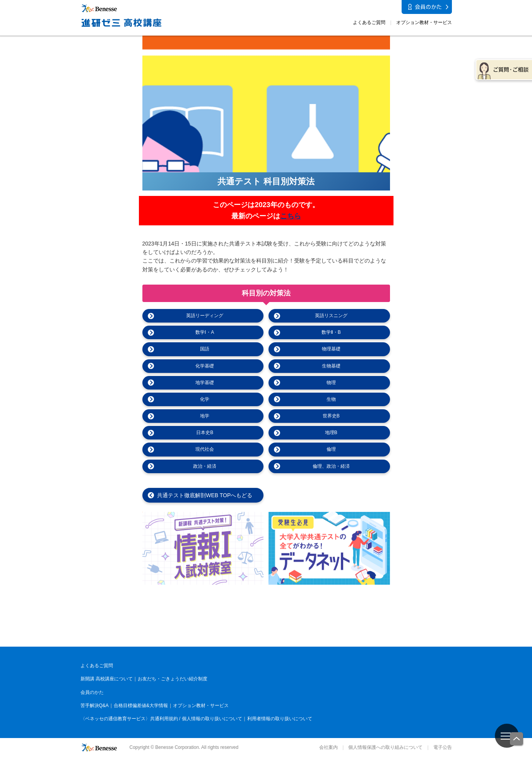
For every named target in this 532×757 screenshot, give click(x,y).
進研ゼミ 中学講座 (314, 638)
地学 (205, 416)
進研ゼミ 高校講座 (408, 636)
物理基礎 (331, 349)
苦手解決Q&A (95, 706)
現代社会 (205, 449)
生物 (331, 399)
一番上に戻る (517, 739)
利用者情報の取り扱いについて (280, 719)
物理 (331, 383)
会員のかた (92, 692)
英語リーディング (205, 316)
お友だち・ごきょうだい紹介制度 (173, 679)
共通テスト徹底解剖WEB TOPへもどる (205, 495)
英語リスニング (331, 316)
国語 (205, 349)
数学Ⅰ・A (205, 332)
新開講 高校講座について (107, 679)
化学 (205, 399)
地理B (331, 433)
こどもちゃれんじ (124, 638)
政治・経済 (205, 466)
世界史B (331, 416)
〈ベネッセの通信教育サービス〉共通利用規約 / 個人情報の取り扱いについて (161, 719)
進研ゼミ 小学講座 (219, 638)
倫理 (331, 449)
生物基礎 (331, 366)
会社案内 (328, 747)
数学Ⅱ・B (331, 332)
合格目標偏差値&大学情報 (141, 706)
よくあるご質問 (369, 22)
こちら (291, 216)
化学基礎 (205, 366)
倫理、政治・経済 (331, 466)
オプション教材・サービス (424, 22)
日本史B (205, 433)
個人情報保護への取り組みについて (385, 747)
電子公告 (443, 747)
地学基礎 (205, 383)
